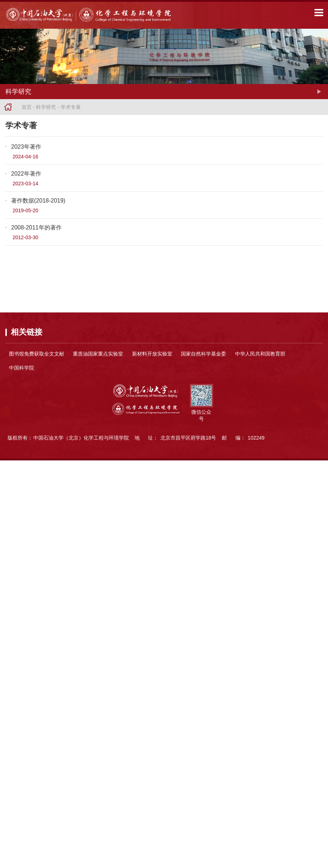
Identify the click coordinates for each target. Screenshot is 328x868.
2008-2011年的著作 (36, 228)
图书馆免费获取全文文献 (37, 354)
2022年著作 (26, 174)
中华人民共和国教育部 (260, 354)
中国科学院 (22, 368)
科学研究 (46, 107)
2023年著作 (26, 147)
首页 (27, 107)
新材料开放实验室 (152, 354)
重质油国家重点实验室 (98, 354)
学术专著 (71, 107)
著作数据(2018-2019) (38, 201)
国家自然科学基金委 (203, 354)
